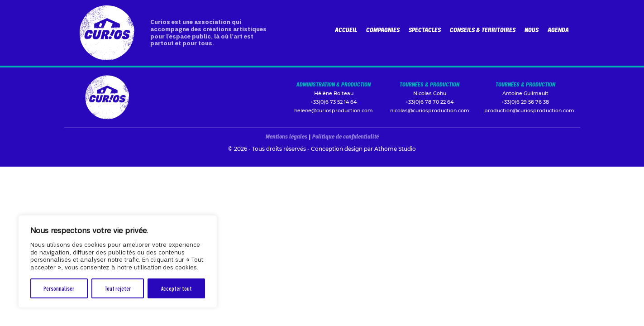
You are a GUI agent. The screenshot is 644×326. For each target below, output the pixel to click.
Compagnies (383, 30)
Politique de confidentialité (346, 136)
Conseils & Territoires (483, 30)
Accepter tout (177, 288)
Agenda (558, 30)
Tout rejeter (118, 288)
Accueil (346, 30)
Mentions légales (286, 136)
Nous (532, 30)
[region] (118, 261)
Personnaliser (59, 288)
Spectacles (425, 30)
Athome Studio (395, 149)
